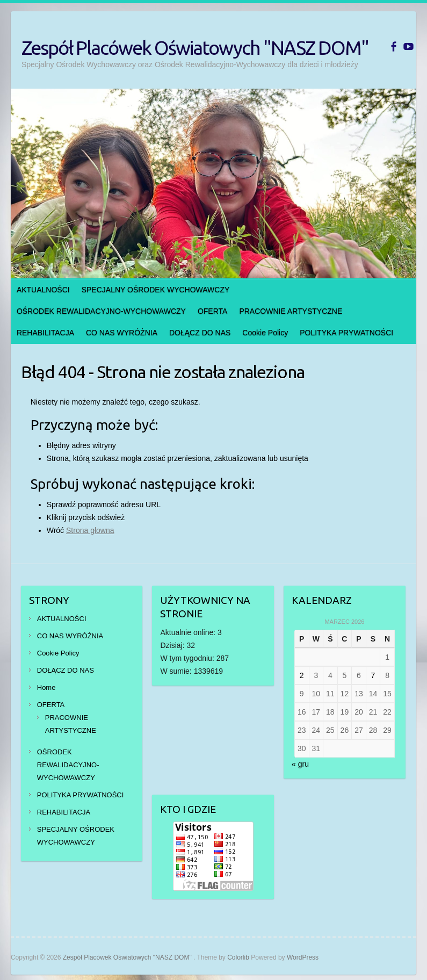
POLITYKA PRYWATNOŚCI (346, 333)
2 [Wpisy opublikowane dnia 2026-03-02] (302, 675)
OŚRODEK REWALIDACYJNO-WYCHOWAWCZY (101, 311)
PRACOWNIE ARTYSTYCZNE (291, 311)
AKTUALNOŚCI (43, 290)
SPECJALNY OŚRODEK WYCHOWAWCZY (156, 290)
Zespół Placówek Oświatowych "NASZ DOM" (195, 48)
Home (46, 687)
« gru (300, 764)
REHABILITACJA (45, 333)
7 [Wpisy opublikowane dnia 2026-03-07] (373, 675)
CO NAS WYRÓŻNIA (122, 333)
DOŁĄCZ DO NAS (200, 333)
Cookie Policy (265, 333)
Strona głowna (90, 530)
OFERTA (213, 311)
